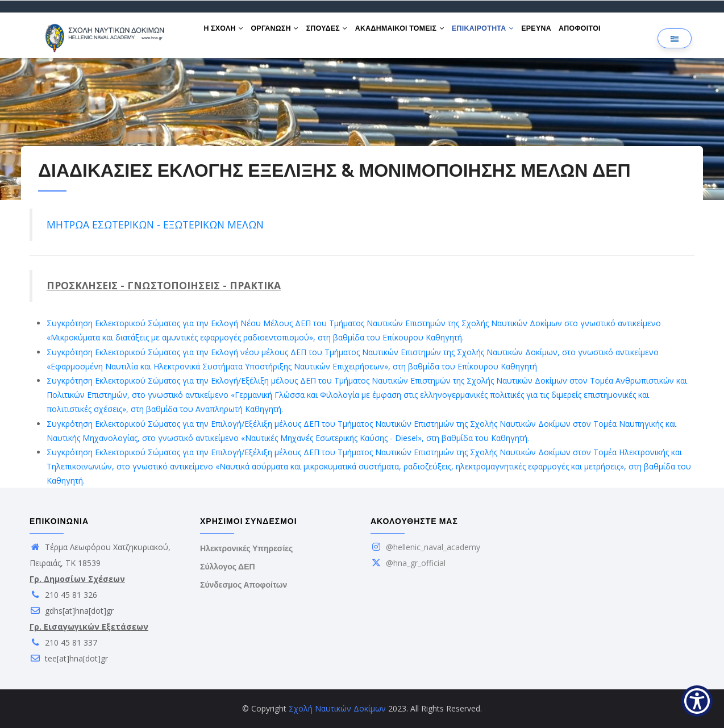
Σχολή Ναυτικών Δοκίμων (337, 708)
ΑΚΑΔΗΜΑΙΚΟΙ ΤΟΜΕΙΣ (413, 33)
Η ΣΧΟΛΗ (226, 33)
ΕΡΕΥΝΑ (557, 33)
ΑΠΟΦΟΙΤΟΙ (605, 33)
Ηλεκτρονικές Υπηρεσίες (246, 548)
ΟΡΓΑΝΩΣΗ (281, 33)
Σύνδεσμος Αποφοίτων (244, 585)
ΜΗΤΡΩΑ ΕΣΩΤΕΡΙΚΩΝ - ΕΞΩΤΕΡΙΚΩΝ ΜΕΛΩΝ (155, 224)
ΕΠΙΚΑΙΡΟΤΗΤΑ (500, 33)
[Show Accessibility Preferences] (697, 701)
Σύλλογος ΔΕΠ (228, 567)
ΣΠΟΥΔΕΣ (337, 33)
